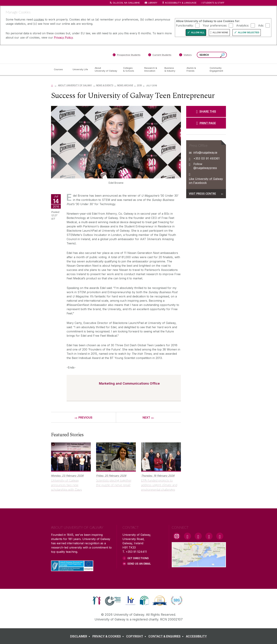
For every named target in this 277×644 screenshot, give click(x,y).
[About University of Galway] (106, 69)
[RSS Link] (220, 536)
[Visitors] (185, 56)
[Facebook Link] (187, 536)
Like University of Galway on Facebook (206, 181)
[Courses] (60, 69)
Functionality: (185, 25)
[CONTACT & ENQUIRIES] (167, 636)
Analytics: (243, 25)
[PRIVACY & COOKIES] (109, 636)
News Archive (125, 85)
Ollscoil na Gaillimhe (126, 3)
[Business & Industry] (173, 69)
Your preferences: (215, 25)
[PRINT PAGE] (206, 123)
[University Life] (81, 69)
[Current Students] (160, 56)
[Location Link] (199, 565)
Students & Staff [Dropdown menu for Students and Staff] (213, 3)
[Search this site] (222, 55)
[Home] (52, 85)
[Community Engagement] (216, 69)
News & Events (105, 85)
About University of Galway (75, 85)
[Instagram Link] (177, 536)
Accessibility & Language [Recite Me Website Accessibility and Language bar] (179, 3)
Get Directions (138, 558)
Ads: (261, 25)
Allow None (220, 32)
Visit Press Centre (202, 194)
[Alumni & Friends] (195, 69)
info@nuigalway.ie (205, 152)
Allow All (198, 32)
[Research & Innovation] (152, 69)
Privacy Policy (63, 37)
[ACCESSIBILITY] (196, 636)
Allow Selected (249, 32)
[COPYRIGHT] (137, 636)
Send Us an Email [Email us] (139, 564)
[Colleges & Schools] (131, 69)
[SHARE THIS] (206, 111)
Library (153, 3)
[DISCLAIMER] (81, 636)
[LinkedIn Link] (209, 536)
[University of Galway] (77, 54)
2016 (139, 85)
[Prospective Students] (126, 56)
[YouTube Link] (198, 536)
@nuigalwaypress (205, 168)
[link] (97, 601)
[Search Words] (212, 55)
